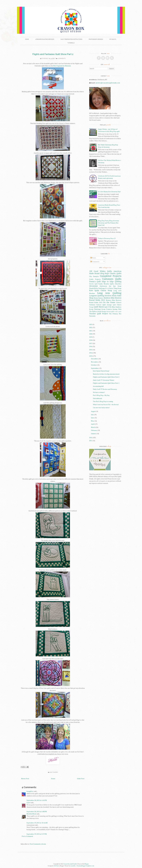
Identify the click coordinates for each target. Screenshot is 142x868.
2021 (91, 331)
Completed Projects (111, 276)
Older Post (81, 779)
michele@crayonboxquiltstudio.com (108, 83)
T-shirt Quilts (118, 312)
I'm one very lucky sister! (101, 407)
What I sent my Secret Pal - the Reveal (106, 404)
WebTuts (56, 866)
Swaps (104, 311)
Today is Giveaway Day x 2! (107, 238)
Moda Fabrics (99, 298)
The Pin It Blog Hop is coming (103, 401)
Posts (93, 258)
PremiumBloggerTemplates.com (85, 866)
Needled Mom (31, 814)
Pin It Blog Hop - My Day (101, 395)
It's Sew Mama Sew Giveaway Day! (109, 192)
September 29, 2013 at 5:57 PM (37, 834)
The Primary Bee (115, 314)
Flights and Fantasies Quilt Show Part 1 (106, 383)
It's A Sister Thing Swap (113, 288)
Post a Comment (27, 836)
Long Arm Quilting (109, 293)
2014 (91, 353)
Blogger (87, 864)
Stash (99, 311)
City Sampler (94, 276)
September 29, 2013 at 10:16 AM (37, 823)
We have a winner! (99, 392)
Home (27, 39)
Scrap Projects (107, 309)
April (93, 424)
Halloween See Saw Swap (111, 286)
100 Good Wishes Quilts (101, 271)
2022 (91, 327)
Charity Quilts (115, 273)
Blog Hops (105, 273)
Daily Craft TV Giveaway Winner (104, 380)
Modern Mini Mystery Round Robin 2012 (105, 299)
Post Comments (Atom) (38, 844)
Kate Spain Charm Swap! (101, 371)
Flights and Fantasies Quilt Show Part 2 (53, 54)
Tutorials (71, 43)
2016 (91, 346)
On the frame (109, 302)
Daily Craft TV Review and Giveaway (105, 389)
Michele (46, 59)
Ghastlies (118, 284)
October (94, 365)
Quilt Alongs (107, 305)
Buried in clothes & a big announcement (106, 374)
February (94, 430)
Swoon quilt (110, 312)
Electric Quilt (93, 284)
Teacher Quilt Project (99, 314)
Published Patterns (95, 305)
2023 (91, 324)
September (95, 368)
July (92, 415)
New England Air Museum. (62, 66)
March (93, 427)
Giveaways (93, 286)
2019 (91, 337)
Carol (28, 803)
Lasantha (73, 866)
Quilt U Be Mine (110, 307)
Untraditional (98, 398)
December (94, 359)
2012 (91, 437)
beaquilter (30, 791)
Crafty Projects (95, 279)
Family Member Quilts (106, 284)
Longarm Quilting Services (45, 39)
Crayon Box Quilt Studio (70, 864)
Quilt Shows (54, 772)
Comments (95, 262)
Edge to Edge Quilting (112, 281)
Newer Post (25, 779)
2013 (91, 356)
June (92, 418)
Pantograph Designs (96, 39)
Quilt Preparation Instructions (71, 39)
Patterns (119, 303)
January (94, 434)
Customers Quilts (112, 279)
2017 (91, 343)
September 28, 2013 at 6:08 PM (37, 812)
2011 (91, 441)
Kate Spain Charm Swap (101, 290)
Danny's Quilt (95, 281)
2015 (91, 350)
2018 (91, 340)
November (95, 362)
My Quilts (113, 39)
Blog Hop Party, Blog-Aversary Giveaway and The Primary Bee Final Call (109, 223)
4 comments (61, 59)
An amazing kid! (98, 386)
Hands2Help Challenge (97, 288)
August (93, 411)
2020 (91, 334)
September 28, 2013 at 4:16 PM (37, 800)
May (92, 421)
